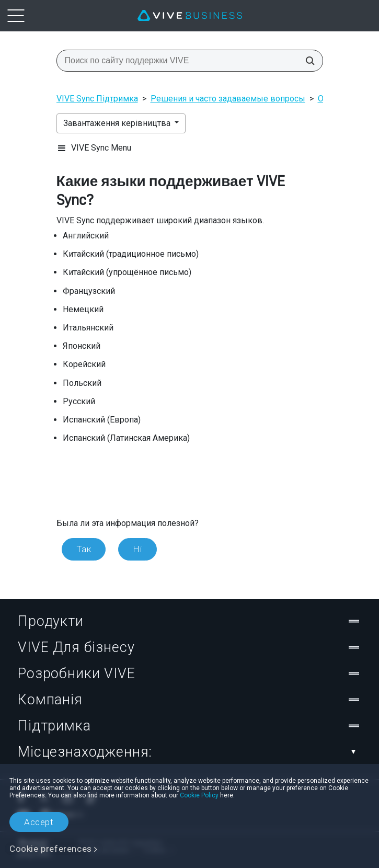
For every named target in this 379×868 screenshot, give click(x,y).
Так (84, 549)
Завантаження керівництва (118, 123)
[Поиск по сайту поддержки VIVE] (307, 61)
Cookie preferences (51, 849)
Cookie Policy (199, 795)
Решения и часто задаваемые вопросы (228, 99)
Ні (137, 549)
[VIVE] (190, 16)
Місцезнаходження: (189, 752)
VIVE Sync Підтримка (97, 99)
